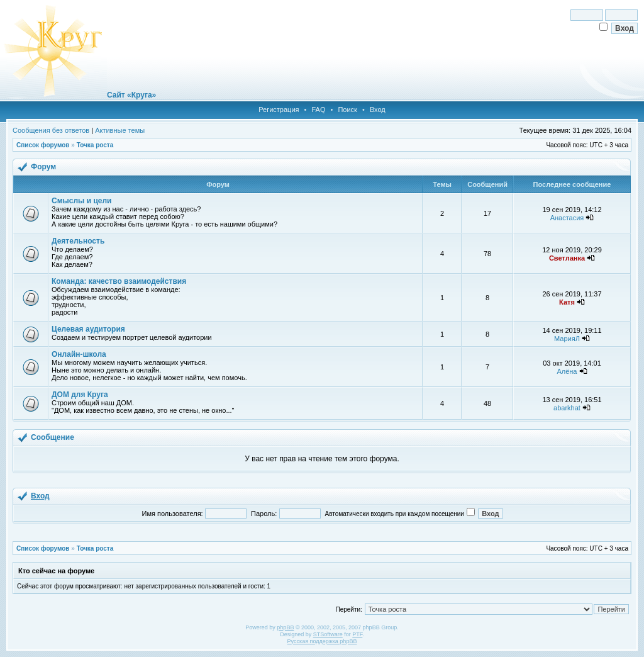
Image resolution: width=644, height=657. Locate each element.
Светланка (567, 258)
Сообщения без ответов (51, 130)
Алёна (567, 371)
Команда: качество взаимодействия (119, 281)
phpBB (285, 627)
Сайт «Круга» (131, 95)
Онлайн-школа (79, 354)
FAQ (318, 109)
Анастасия (567, 218)
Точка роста (95, 145)
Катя (567, 302)
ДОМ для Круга (80, 395)
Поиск (347, 109)
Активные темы (120, 130)
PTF (357, 634)
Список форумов (43, 145)
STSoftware (328, 634)
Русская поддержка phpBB (322, 641)
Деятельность (78, 241)
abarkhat (567, 408)
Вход (378, 109)
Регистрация (279, 109)
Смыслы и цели (81, 201)
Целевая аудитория (88, 329)
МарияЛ (567, 339)
